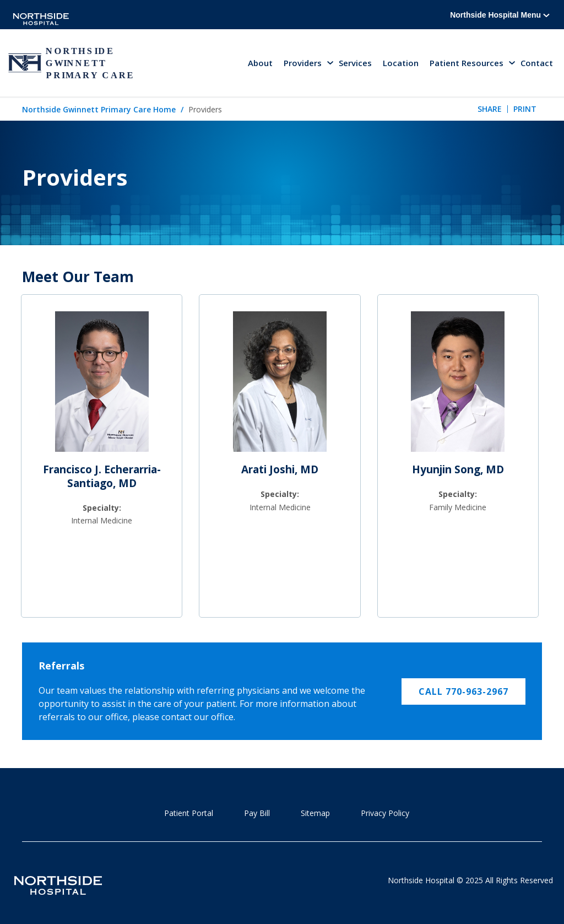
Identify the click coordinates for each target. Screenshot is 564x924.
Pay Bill (257, 813)
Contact (537, 63)
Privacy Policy (385, 813)
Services (355, 63)
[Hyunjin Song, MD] (458, 386)
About (260, 63)
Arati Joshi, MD (280, 469)
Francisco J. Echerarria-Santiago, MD (102, 476)
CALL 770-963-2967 (463, 691)
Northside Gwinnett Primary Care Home (99, 109)
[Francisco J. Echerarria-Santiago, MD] (102, 386)
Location (401, 63)
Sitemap (315, 813)
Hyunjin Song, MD (458, 469)
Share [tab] (490, 109)
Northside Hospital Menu (500, 15)
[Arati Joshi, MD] (280, 386)
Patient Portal (189, 813)
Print (525, 109)
